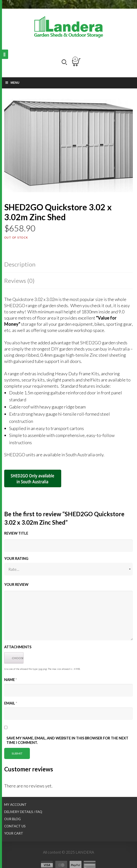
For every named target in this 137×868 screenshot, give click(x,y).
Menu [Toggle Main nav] (12, 83)
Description (20, 264)
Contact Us (15, 826)
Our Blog (12, 819)
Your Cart (14, 833)
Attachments (18, 647)
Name (10, 680)
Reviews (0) (19, 281)
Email (11, 703)
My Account (15, 805)
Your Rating (16, 558)
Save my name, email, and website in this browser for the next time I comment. (67, 740)
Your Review (16, 584)
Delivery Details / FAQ (23, 812)
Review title (16, 533)
